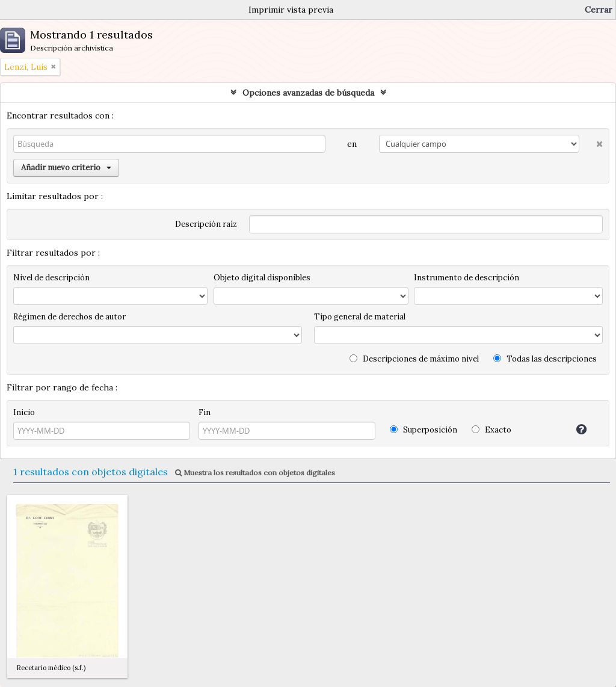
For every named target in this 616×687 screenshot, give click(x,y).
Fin (205, 412)
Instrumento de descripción (467, 278)
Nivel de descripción (51, 278)
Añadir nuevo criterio (66, 168)
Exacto (491, 430)
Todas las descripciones (545, 359)
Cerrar (599, 10)
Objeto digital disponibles (262, 278)
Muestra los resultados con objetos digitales (255, 473)
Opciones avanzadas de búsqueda (308, 93)
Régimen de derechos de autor (69, 317)
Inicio (24, 412)
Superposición (423, 430)
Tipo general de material (360, 317)
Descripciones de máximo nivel (414, 359)
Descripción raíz (206, 224)
